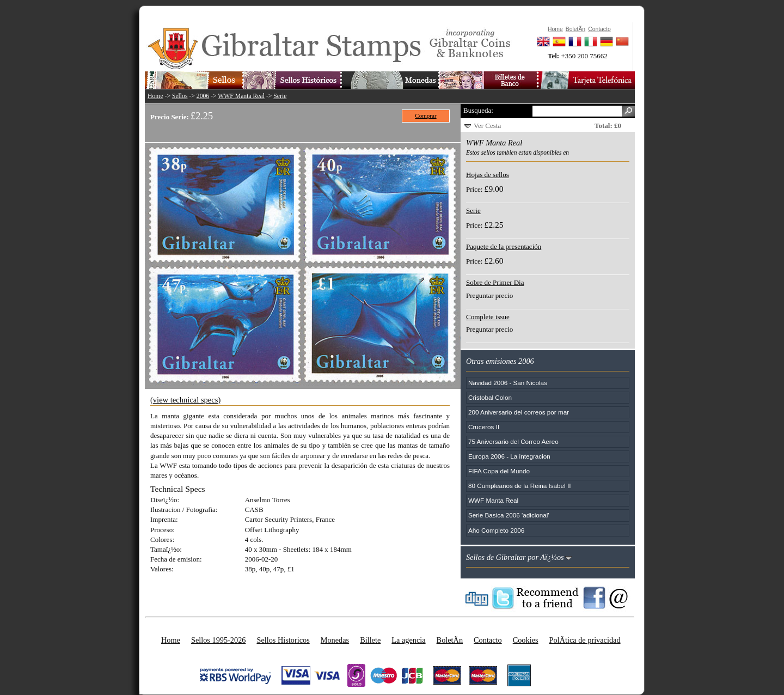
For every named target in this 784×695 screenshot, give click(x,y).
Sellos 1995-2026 (218, 640)
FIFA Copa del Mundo (499, 471)
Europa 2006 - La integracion (509, 456)
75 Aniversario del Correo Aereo (513, 441)
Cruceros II (484, 427)
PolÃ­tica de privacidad (585, 640)
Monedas (335, 640)
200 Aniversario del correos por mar (519, 412)
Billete (370, 640)
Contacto (488, 640)
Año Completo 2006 (496, 530)
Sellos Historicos (283, 640)
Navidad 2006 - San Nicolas (508, 383)
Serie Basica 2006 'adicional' (509, 515)
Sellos (180, 96)
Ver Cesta (487, 126)
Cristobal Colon (490, 397)
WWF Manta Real (241, 96)
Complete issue (488, 317)
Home (155, 96)
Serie (280, 96)
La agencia (408, 640)
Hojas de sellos (488, 175)
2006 (203, 96)
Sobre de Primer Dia (495, 282)
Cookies (526, 640)
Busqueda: (478, 110)
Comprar (425, 115)
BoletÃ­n (450, 640)
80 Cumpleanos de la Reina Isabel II (519, 486)
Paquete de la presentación (504, 246)
